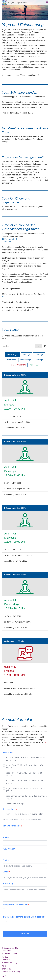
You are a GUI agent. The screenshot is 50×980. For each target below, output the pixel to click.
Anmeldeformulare (10, 953)
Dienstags (39, 355)
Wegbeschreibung (9, 962)
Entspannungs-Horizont (18, 3)
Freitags (39, 360)
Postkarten (6, 951)
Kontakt (5, 957)
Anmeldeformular (22, 336)
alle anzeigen (12, 355)
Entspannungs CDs (10, 948)
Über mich (6, 960)
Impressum (7, 969)
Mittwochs (12, 360)
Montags (26, 355)
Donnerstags (26, 360)
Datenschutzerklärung (17, 734)
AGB (37, 732)
